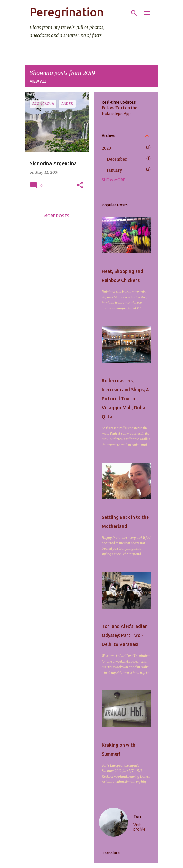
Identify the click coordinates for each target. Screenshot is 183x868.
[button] (80, 186)
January (114, 170)
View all (38, 81)
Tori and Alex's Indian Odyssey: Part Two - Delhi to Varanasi (125, 635)
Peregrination (67, 12)
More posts (57, 216)
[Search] (134, 13)
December (117, 159)
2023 (106, 148)
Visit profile (139, 827)
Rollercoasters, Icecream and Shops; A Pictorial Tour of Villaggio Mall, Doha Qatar (125, 399)
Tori (137, 816)
